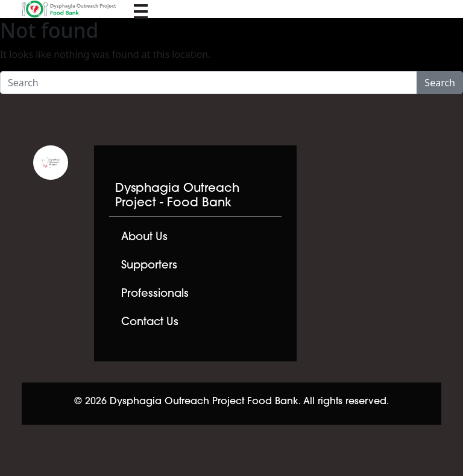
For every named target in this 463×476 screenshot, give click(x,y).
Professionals (155, 294)
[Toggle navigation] (141, 9)
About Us (144, 237)
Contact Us (150, 322)
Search (440, 83)
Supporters (149, 266)
